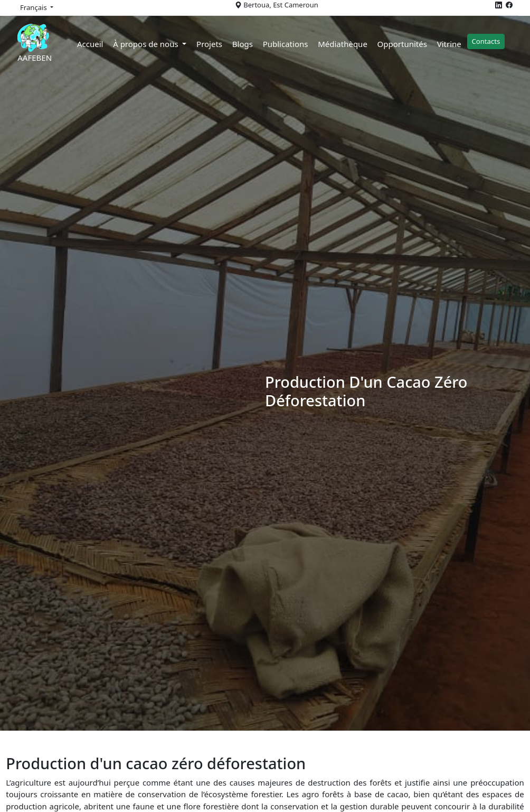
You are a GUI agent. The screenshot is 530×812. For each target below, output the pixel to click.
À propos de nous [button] (152, 44)
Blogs (248, 44)
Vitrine (455, 44)
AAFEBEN (41, 43)
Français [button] (34, 7)
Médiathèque (348, 44)
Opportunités (408, 44)
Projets (215, 44)
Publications (291, 44)
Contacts (492, 41)
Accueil (96, 44)
